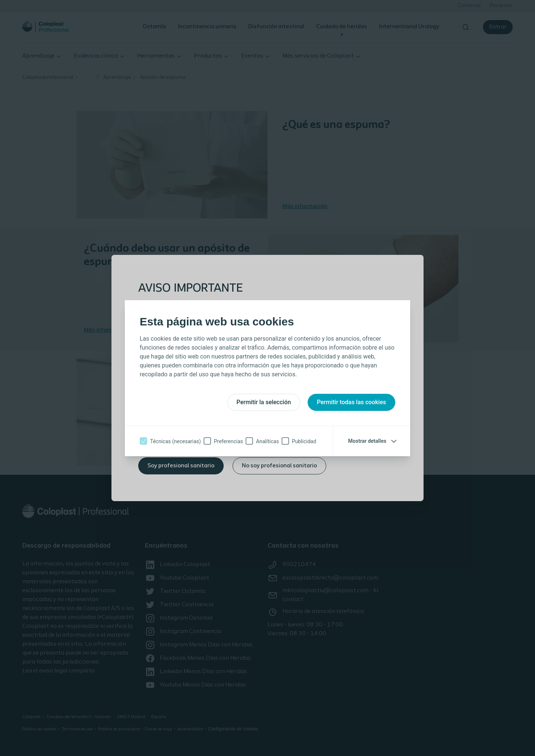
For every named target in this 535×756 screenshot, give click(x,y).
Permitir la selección (264, 402)
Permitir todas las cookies (351, 402)
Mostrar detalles (367, 441)
